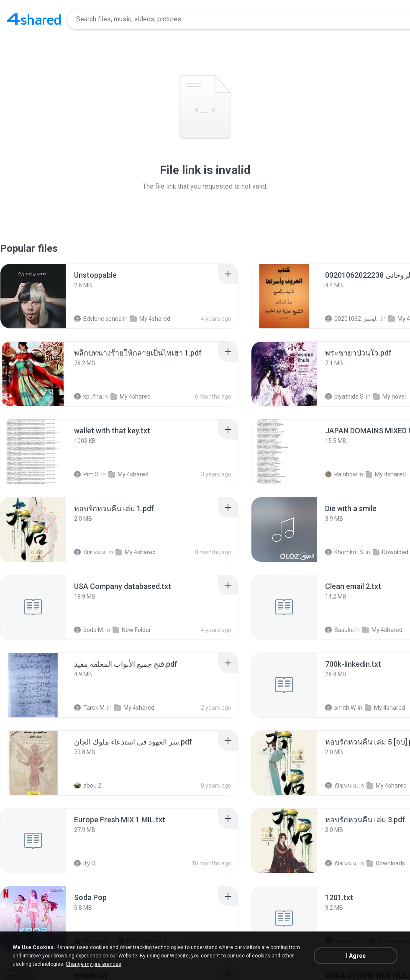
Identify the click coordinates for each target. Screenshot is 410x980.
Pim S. (87, 474)
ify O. (85, 863)
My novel (389, 397)
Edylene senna (98, 319)
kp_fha (88, 397)
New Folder (132, 630)
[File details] (33, 296)
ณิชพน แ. (91, 552)
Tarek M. (90, 708)
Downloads (386, 863)
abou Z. (88, 786)
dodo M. (89, 630)
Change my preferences (94, 964)
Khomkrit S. (345, 552)
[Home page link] (34, 19)
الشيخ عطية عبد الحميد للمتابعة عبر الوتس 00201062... (352, 319)
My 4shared (150, 319)
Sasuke (340, 630)
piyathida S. (345, 397)
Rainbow (341, 474)
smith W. (341, 708)
